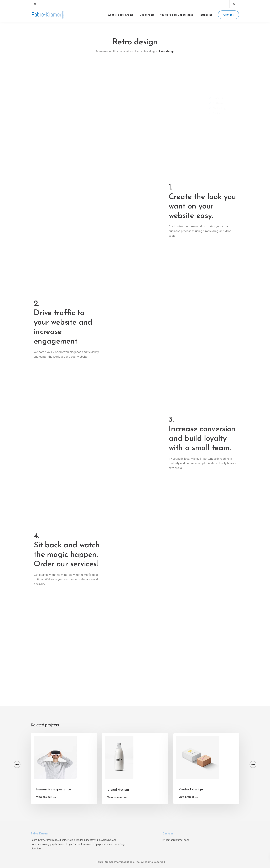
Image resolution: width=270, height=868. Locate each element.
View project (44, 797)
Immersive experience (54, 790)
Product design (191, 790)
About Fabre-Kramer (121, 15)
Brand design (118, 790)
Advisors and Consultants (176, 15)
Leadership (147, 15)
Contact (229, 15)
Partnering (206, 15)
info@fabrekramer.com (176, 840)
